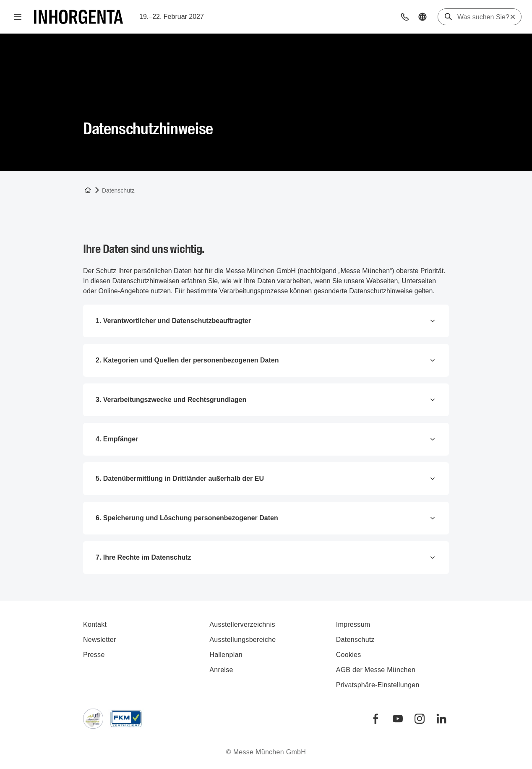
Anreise (221, 670)
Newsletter (100, 640)
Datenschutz (355, 640)
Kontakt (95, 624)
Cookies (349, 655)
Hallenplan (226, 655)
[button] (405, 17)
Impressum (353, 624)
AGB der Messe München (376, 670)
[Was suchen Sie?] (483, 17)
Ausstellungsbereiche (243, 640)
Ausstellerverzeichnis (242, 624)
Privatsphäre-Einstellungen (378, 685)
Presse (94, 655)
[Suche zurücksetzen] (513, 17)
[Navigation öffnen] (18, 17)
